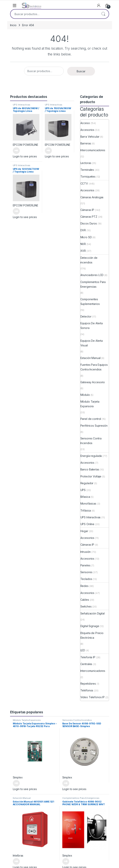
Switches (86, 606)
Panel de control (91, 419)
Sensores (86, 572)
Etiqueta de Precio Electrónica (92, 635)
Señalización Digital (93, 613)
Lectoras (86, 163)
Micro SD (86, 237)
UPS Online (87, 524)
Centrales (86, 664)
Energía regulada (91, 456)
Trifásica (86, 510)
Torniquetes (88, 176)
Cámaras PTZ (89, 217)
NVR (83, 244)
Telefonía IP (88, 657)
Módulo (85, 395)
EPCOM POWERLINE (26, 145)
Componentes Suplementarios (90, 302)
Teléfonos (87, 690)
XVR (83, 251)
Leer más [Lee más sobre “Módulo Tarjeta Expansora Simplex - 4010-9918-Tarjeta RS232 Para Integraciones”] (16, 783)
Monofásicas (88, 503)
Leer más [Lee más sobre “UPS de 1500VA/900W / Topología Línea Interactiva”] (48, 151)
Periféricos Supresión (94, 426)
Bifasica (85, 497)
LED (83, 650)
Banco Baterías (90, 469)
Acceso (85, 123)
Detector (86, 316)
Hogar (84, 531)
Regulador (87, 483)
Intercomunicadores (93, 150)
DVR (83, 230)
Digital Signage (90, 626)
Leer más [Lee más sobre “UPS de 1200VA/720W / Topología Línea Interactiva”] (16, 211)
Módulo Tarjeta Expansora (90, 404)
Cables (85, 600)
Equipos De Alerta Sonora (92, 326)
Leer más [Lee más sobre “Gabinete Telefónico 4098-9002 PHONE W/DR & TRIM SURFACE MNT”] (66, 861)
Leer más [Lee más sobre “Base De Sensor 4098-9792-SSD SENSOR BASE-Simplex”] (66, 783)
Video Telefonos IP (93, 697)
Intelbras (18, 855)
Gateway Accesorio (93, 382)
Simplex (18, 777)
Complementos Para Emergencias (93, 284)
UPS (83, 490)
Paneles (85, 565)
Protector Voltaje (91, 476)
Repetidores (88, 684)
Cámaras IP (87, 210)
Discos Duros (89, 223)
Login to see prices (25, 156)
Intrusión (86, 552)
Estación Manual (90, 358)
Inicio (13, 25)
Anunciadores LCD (92, 275)
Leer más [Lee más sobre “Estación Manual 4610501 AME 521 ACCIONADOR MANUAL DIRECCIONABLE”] (16, 861)
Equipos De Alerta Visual (92, 343)
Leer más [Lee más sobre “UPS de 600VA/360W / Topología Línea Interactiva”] (16, 151)
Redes (84, 586)
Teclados (86, 579)
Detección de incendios (89, 260)
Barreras (86, 143)
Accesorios (87, 130)
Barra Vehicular (90, 137)
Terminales (87, 170)
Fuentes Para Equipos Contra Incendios (94, 367)
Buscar (103, 14)
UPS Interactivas (22, 105)
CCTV (84, 183)
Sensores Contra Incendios (91, 441)
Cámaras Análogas (92, 197)
